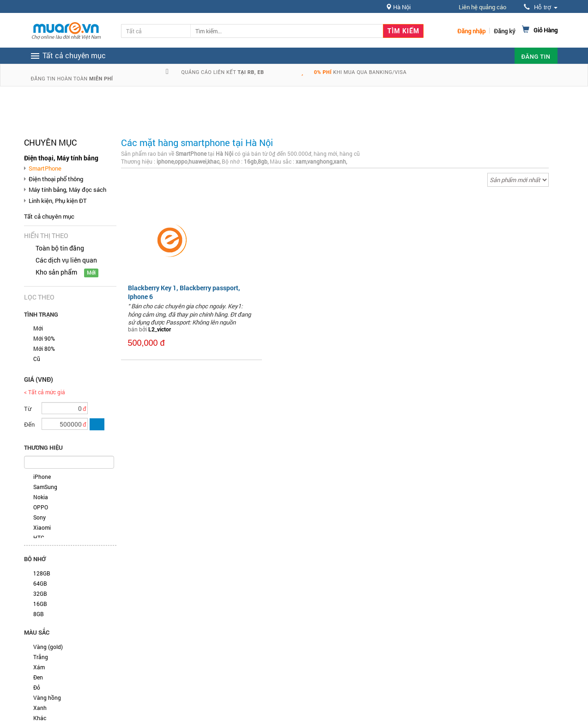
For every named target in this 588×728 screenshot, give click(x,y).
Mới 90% (44, 338)
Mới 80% (44, 349)
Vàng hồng (47, 697)
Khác (40, 718)
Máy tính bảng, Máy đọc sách (67, 190)
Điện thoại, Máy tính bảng (61, 158)
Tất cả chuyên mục (49, 216)
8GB (39, 614)
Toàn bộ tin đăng (60, 248)
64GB (40, 583)
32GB (40, 593)
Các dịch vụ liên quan (66, 260)
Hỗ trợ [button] (540, 7)
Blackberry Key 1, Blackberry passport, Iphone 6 (184, 292)
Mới (38, 328)
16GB (40, 604)
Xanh (40, 708)
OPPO (41, 507)
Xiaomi (42, 527)
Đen (38, 677)
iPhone (42, 477)
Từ (28, 409)
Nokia (41, 497)
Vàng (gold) (48, 647)
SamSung (45, 487)
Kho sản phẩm (56, 272)
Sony (39, 517)
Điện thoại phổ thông (56, 179)
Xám (39, 667)
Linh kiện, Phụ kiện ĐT (58, 201)
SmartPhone (45, 168)
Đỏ (37, 687)
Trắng (41, 657)
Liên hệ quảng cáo (482, 7)
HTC (39, 538)
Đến (29, 424)
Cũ (37, 359)
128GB (42, 573)
